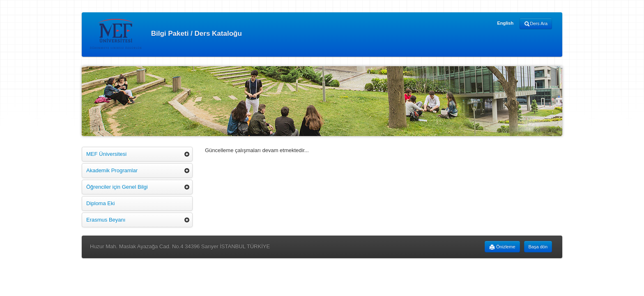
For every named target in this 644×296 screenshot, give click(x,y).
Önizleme (502, 247)
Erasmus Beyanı (106, 220)
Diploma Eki (100, 203)
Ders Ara (536, 24)
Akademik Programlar (112, 170)
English (505, 23)
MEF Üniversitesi (106, 154)
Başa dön (538, 247)
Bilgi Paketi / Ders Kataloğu (166, 34)
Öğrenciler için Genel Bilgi (117, 187)
